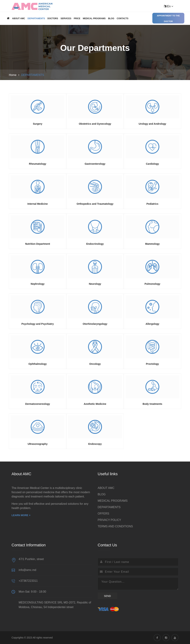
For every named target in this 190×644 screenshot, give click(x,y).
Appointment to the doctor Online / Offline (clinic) (168, 19)
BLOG (111, 18)
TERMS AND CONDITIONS (115, 526)
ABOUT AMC (19, 18)
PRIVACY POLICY (109, 520)
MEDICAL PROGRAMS (94, 18)
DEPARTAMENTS (36, 18)
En (169, 6)
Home (13, 75)
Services (66, 18)
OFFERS (103, 514)
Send (108, 596)
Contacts (123, 18)
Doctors (53, 18)
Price (77, 18)
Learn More (21, 515)
